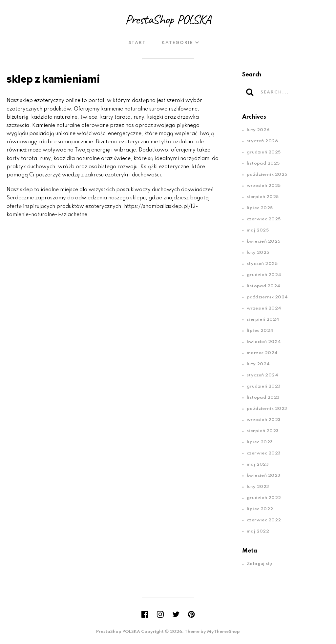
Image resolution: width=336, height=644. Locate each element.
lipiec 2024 (260, 331)
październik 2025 (267, 175)
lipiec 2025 (260, 208)
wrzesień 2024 (264, 308)
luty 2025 (258, 253)
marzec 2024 (262, 353)
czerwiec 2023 (264, 453)
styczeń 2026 (262, 141)
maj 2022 (258, 531)
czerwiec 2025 (264, 219)
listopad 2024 (264, 286)
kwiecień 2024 (264, 342)
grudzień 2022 (264, 498)
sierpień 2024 (263, 320)
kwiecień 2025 (264, 241)
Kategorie (177, 43)
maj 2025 (258, 230)
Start (137, 43)
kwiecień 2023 (263, 476)
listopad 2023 (263, 398)
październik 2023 (267, 409)
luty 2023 (258, 487)
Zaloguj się (260, 564)
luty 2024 (258, 364)
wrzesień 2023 (264, 420)
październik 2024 (267, 297)
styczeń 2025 (262, 264)
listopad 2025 (263, 163)
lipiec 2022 (260, 509)
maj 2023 (258, 464)
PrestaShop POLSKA (168, 19)
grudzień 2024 (264, 275)
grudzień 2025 (264, 152)
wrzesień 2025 (264, 186)
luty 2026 (258, 130)
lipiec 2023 (260, 442)
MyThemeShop (223, 632)
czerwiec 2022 (264, 520)
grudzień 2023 (264, 386)
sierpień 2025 (263, 197)
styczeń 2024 (262, 375)
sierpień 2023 (263, 431)
